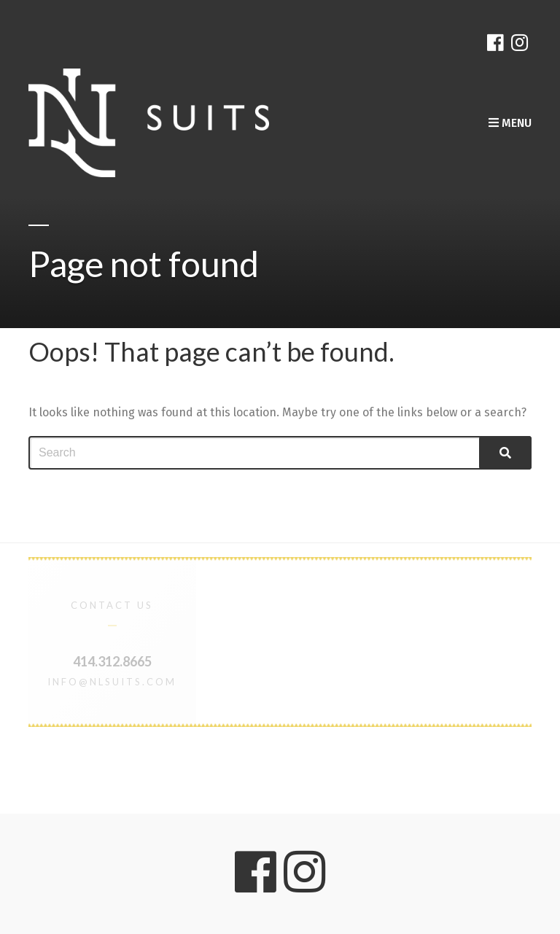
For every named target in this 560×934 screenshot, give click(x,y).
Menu (510, 123)
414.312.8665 (112, 661)
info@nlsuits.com (112, 682)
